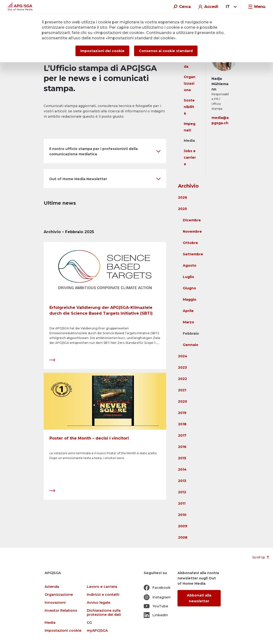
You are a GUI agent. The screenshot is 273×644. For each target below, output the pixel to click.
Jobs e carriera (190, 157)
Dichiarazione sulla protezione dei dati (104, 613)
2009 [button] (183, 526)
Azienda (52, 587)
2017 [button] (182, 435)
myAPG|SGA (97, 631)
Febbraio (191, 333)
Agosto (190, 265)
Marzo (188, 322)
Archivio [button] (188, 186)
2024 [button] (183, 356)
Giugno (189, 288)
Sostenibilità (189, 107)
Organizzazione (190, 83)
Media (189, 141)
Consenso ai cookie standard (166, 51)
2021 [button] (182, 390)
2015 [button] (182, 458)
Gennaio (191, 345)
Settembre (193, 254)
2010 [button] (182, 515)
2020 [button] (183, 401)
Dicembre (192, 220)
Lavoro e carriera (102, 587)
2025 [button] (182, 209)
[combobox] (230, 7)
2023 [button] (182, 367)
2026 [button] (183, 197)
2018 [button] (182, 424)
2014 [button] (182, 469)
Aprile (188, 311)
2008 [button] (183, 537)
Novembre (192, 231)
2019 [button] (182, 413)
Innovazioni (55, 603)
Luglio (188, 277)
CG (89, 623)
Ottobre (190, 243)
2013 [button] (182, 481)
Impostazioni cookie (63, 631)
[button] (105, 151)
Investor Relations (61, 611)
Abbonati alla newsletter (199, 598)
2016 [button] (182, 447)
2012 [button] (182, 492)
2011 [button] (182, 503)
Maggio (190, 299)
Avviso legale (99, 603)
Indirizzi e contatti (103, 595)
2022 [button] (182, 379)
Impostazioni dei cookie (102, 51)
